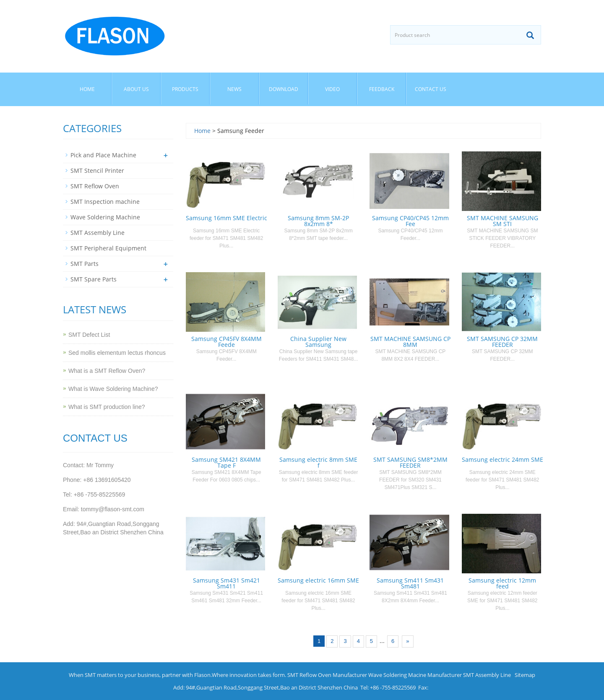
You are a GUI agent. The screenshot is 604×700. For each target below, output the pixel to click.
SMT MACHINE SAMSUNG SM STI (502, 221)
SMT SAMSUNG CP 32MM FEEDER (502, 342)
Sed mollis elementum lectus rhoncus (117, 353)
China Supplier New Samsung (318, 342)
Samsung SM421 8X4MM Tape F (226, 462)
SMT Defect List (89, 335)
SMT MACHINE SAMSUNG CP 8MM (410, 342)
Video (332, 89)
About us (136, 89)
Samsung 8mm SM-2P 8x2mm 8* (318, 221)
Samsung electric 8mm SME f (318, 462)
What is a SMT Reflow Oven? (107, 371)
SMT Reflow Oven (95, 186)
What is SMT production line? (107, 407)
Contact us (431, 89)
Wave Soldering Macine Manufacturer (415, 675)
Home (87, 89)
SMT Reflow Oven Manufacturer (327, 675)
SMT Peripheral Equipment (108, 248)
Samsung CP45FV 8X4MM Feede (226, 342)
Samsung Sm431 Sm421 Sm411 (226, 583)
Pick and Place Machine (103, 155)
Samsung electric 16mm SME (318, 580)
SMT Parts (85, 264)
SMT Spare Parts (94, 279)
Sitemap (525, 675)
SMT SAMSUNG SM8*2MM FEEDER (410, 462)
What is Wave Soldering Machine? (113, 389)
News (234, 89)
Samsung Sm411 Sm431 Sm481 (410, 583)
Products (185, 89)
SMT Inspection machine (105, 202)
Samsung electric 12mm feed (502, 583)
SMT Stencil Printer (97, 170)
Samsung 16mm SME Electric (226, 218)
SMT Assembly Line (98, 233)
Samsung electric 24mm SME (502, 459)
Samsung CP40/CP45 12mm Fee (410, 221)
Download (284, 89)
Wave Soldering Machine (105, 217)
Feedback (382, 89)
